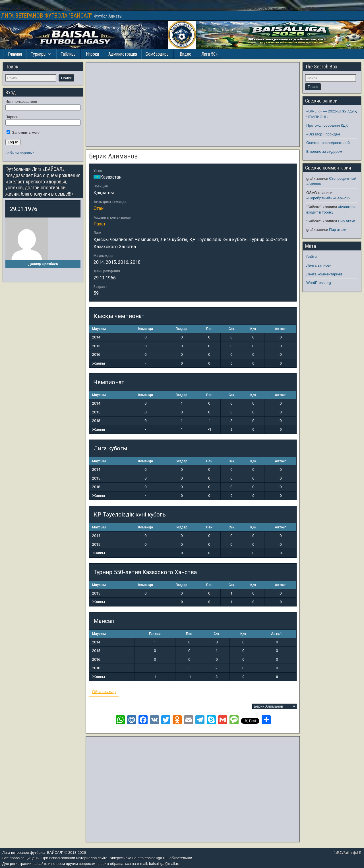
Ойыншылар (104, 692)
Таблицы (69, 54)
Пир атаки (346, 221)
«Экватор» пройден (323, 134)
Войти (311, 257)
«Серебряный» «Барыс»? (328, 198)
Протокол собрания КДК (327, 125)
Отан (99, 208)
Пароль (12, 117)
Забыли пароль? (20, 153)
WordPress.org (318, 283)
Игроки (92, 54)
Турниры (39, 54)
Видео (186, 54)
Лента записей (319, 265)
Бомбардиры (158, 54)
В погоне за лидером (324, 151)
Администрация (123, 54)
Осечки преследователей (328, 143)
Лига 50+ (210, 54)
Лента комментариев (324, 274)
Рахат (100, 224)
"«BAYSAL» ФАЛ (348, 853)
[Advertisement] (193, 104)
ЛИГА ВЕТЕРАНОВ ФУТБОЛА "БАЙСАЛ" (46, 16)
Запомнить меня (23, 132)
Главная (15, 54)
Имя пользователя (21, 102)
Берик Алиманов (113, 156)
